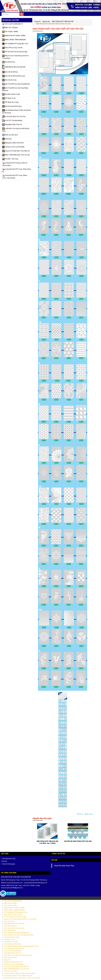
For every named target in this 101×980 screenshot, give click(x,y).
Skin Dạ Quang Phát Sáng (12, 106)
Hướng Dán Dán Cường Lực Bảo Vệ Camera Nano (20, 973)
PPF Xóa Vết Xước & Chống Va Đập (15, 52)
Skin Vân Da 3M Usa (10, 72)
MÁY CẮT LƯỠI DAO (10, 28)
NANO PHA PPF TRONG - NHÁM (14, 36)
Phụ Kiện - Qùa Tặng (10, 159)
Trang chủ (37, 21)
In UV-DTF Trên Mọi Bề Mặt (12, 121)
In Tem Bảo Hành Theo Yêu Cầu (14, 117)
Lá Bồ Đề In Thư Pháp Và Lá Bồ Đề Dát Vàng (18, 955)
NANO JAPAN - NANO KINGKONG (14, 40)
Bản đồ (5, 861)
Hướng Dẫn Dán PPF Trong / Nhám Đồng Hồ (18, 976)
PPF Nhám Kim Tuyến (10, 102)
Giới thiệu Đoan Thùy (9, 859)
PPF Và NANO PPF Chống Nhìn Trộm (15, 44)
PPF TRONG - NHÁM (10, 32)
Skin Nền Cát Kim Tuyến (11, 94)
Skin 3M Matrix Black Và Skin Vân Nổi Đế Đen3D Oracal (21, 946)
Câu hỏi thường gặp (9, 864)
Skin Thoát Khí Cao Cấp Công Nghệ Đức (16, 84)
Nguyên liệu (46, 21)
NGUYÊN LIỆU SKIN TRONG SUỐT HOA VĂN (78, 841)
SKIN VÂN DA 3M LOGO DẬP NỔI (14, 67)
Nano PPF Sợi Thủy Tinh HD (12, 48)
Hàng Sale (7, 139)
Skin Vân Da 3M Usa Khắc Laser (14, 76)
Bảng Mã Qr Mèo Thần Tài (12, 125)
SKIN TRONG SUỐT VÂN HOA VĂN (63, 21)
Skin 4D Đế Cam (9, 62)
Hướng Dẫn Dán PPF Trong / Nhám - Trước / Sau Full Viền (22, 978)
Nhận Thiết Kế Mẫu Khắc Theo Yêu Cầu (16, 155)
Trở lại (80, 814)
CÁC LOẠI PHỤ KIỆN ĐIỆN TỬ (13, 24)
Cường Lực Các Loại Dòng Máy (13, 147)
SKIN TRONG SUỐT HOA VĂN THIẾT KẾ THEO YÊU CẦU (53, 24)
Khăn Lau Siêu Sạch (10, 135)
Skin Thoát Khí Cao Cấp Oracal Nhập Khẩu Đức (19, 935)
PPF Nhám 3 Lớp (9, 98)
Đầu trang (89, 814)
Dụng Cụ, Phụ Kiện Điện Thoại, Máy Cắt (16, 151)
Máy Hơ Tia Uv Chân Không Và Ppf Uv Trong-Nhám (20, 919)
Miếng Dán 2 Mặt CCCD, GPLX (13, 143)
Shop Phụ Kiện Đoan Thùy (64, 866)
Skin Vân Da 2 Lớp (9, 80)
